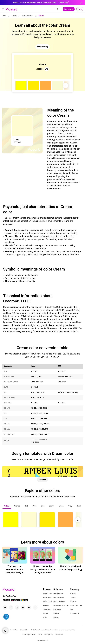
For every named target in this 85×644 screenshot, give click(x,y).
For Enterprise (58, 594)
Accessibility (59, 634)
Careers (73, 598)
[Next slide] (66, 86)
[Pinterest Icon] (35, 608)
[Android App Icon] (15, 601)
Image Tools (47, 594)
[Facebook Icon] (5, 608)
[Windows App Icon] (24, 601)
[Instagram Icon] (17, 608)
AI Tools (46, 605)
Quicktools (57, 609)
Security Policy (49, 634)
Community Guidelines (29, 634)
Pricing (56, 617)
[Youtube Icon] (29, 608)
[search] (58, 9)
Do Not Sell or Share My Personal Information (44, 630)
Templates (47, 609)
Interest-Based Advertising (68, 630)
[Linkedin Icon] (23, 608)
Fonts (45, 617)
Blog (72, 609)
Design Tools (48, 602)
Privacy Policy (24, 630)
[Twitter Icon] (11, 608)
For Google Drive (59, 602)
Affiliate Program (76, 605)
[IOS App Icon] (6, 601)
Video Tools (47, 598)
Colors (46, 613)
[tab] (7, 506)
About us (73, 602)
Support (73, 594)
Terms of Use (14, 630)
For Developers (59, 598)
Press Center (74, 613)
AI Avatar (57, 613)
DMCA (40, 634)
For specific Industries (61, 605)
